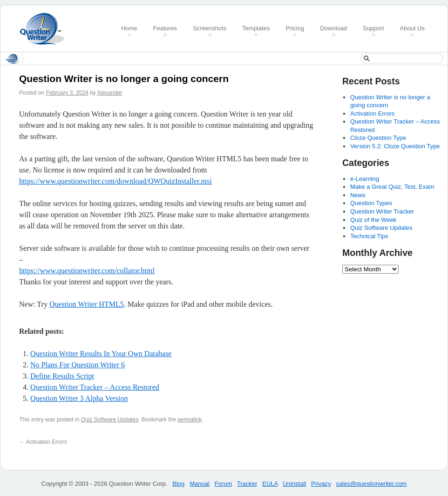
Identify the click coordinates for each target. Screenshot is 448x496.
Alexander (109, 93)
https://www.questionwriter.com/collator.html (87, 271)
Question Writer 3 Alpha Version (79, 398)
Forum (224, 484)
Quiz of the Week (373, 220)
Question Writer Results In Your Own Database (101, 354)
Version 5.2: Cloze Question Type (395, 146)
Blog (178, 484)
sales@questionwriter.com (372, 484)
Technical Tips (369, 236)
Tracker (247, 484)
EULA (270, 484)
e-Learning (365, 179)
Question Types (371, 203)
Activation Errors (43, 442)
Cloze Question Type (378, 138)
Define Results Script (62, 376)
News (358, 195)
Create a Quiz (45, 29)
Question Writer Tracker (382, 211)
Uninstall (294, 484)
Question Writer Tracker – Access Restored (95, 387)
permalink (190, 420)
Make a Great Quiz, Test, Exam (392, 187)
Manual (200, 484)
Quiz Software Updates (110, 420)
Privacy (321, 484)
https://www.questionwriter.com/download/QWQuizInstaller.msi (115, 181)
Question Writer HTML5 (87, 304)
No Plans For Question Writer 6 (78, 365)
